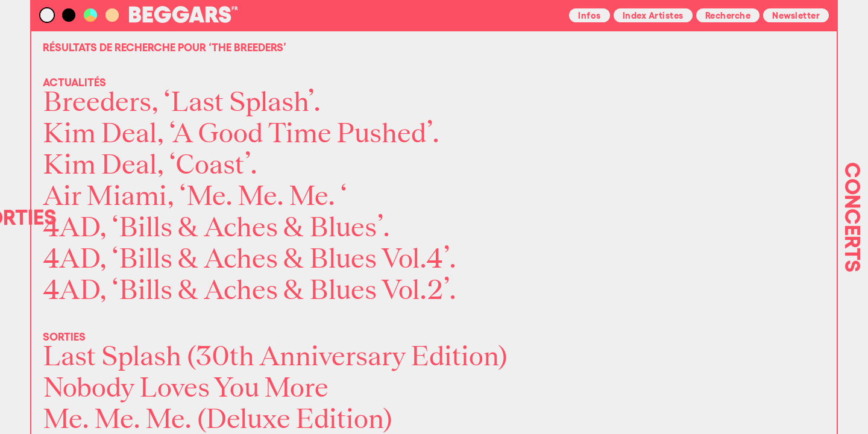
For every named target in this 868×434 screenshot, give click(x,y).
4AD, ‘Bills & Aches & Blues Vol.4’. (250, 259)
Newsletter (796, 14)
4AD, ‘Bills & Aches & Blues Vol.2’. (250, 291)
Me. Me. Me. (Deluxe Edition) (218, 420)
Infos (590, 14)
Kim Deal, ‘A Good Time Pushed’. (241, 134)
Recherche (728, 14)
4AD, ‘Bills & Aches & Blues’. (216, 228)
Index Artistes (653, 14)
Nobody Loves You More (186, 388)
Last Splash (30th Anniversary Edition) (275, 357)
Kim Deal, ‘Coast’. (150, 165)
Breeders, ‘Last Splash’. (182, 102)
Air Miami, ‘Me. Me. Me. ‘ (195, 197)
